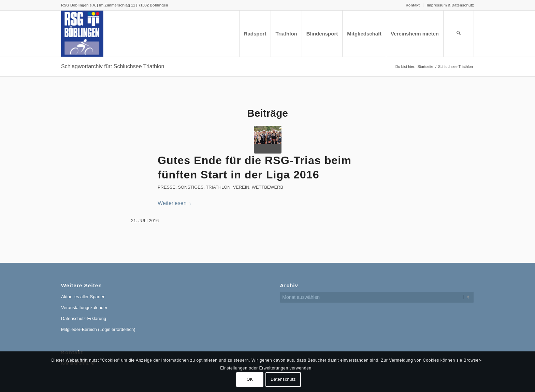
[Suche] (459, 34)
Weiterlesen (175, 203)
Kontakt (413, 5)
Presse (167, 187)
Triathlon (218, 187)
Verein (241, 187)
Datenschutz (283, 379)
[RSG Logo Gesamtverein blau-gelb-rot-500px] (82, 34)
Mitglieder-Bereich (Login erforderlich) (98, 329)
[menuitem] (413, 5)
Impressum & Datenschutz (450, 5)
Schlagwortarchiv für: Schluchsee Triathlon (113, 66)
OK (250, 379)
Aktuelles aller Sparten (83, 297)
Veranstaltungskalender (84, 308)
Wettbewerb (267, 187)
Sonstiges (191, 187)
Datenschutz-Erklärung (84, 318)
